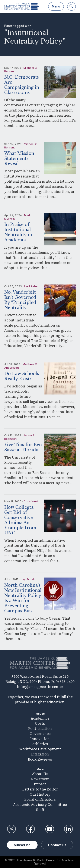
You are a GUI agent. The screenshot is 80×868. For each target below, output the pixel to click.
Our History (40, 794)
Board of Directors (40, 800)
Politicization (40, 729)
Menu (56, 6)
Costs (40, 724)
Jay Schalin (29, 579)
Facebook (31, 829)
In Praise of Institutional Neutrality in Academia (18, 232)
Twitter (12, 829)
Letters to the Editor (40, 789)
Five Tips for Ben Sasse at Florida (23, 447)
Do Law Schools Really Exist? (22, 376)
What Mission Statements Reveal (19, 158)
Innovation (40, 739)
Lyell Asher (31, 286)
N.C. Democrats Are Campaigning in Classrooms (22, 85)
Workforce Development (40, 749)
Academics (40, 718)
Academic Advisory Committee (40, 805)
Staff (40, 810)
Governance (40, 734)
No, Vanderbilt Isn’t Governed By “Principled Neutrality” (20, 300)
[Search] (71, 6)
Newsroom (40, 779)
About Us (40, 774)
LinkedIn (68, 829)
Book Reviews (40, 759)
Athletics (40, 744)
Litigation (40, 754)
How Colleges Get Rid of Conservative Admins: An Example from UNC (20, 520)
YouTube (49, 829)
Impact (40, 784)
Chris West (31, 501)
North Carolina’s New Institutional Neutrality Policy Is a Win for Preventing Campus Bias (23, 598)
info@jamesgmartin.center (40, 687)
